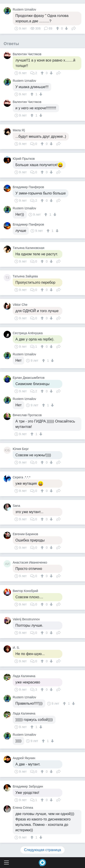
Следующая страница (42, 850)
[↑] (58, 28)
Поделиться (74, 28)
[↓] (66, 28)
